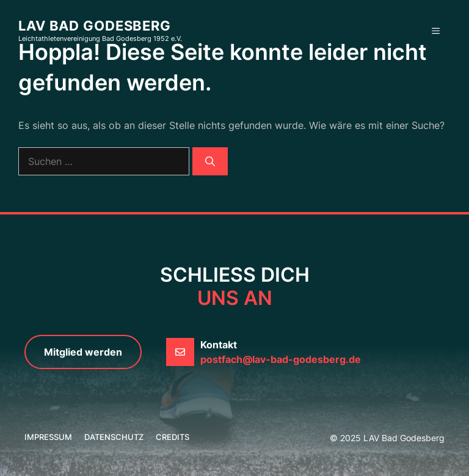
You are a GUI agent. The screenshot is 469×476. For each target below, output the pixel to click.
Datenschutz (114, 437)
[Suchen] (210, 161)
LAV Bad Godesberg (95, 26)
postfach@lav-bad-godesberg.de (281, 359)
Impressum (48, 437)
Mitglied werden (83, 352)
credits (173, 437)
